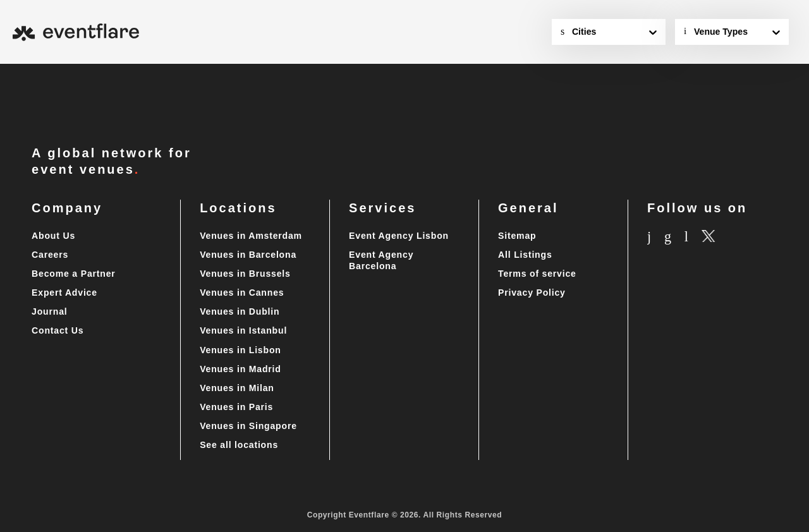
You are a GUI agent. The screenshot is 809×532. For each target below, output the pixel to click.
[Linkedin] (709, 237)
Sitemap (518, 236)
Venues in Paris (236, 407)
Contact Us (59, 331)
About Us (54, 236)
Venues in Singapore (248, 426)
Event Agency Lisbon (398, 236)
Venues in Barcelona (248, 255)
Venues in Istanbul (243, 331)
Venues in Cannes (242, 293)
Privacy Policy (531, 293)
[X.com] (735, 238)
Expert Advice (65, 293)
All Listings (525, 255)
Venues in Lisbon (240, 350)
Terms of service (539, 274)
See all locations (240, 445)
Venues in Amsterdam (252, 236)
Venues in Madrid (241, 369)
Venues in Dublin (239, 312)
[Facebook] (682, 237)
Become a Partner (75, 274)
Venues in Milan (236, 388)
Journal (50, 312)
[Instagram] (654, 237)
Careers (52, 255)
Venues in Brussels (245, 274)
